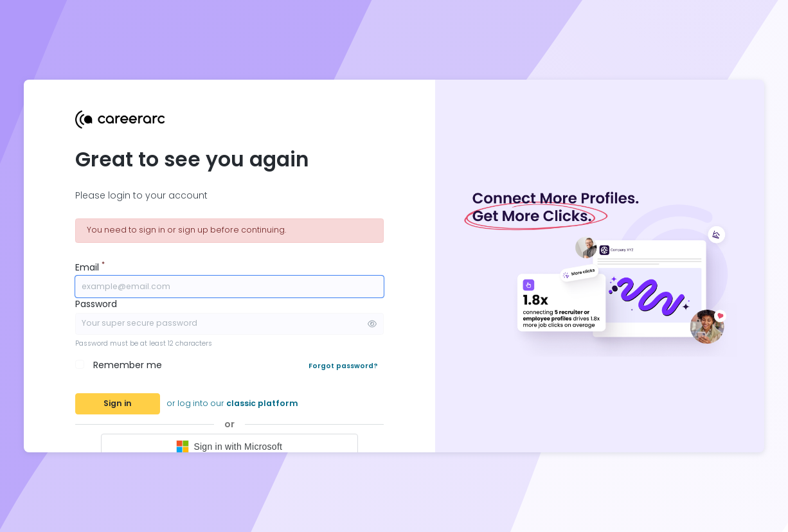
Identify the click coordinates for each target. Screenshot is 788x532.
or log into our (232, 403)
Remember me (128, 365)
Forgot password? (343, 366)
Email (90, 267)
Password (96, 304)
